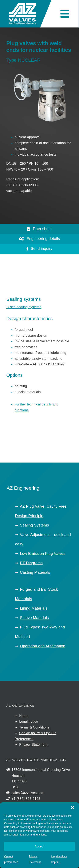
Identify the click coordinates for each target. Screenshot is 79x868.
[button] (73, 808)
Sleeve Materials (34, 618)
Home (24, 716)
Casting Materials (35, 572)
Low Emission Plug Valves (43, 554)
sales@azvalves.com (28, 793)
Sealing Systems (35, 525)
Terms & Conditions (34, 727)
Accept (40, 846)
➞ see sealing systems (24, 307)
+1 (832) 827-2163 (26, 799)
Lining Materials (34, 608)
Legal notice (29, 721)
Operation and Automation (43, 646)
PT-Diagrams (31, 563)
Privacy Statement (33, 745)
